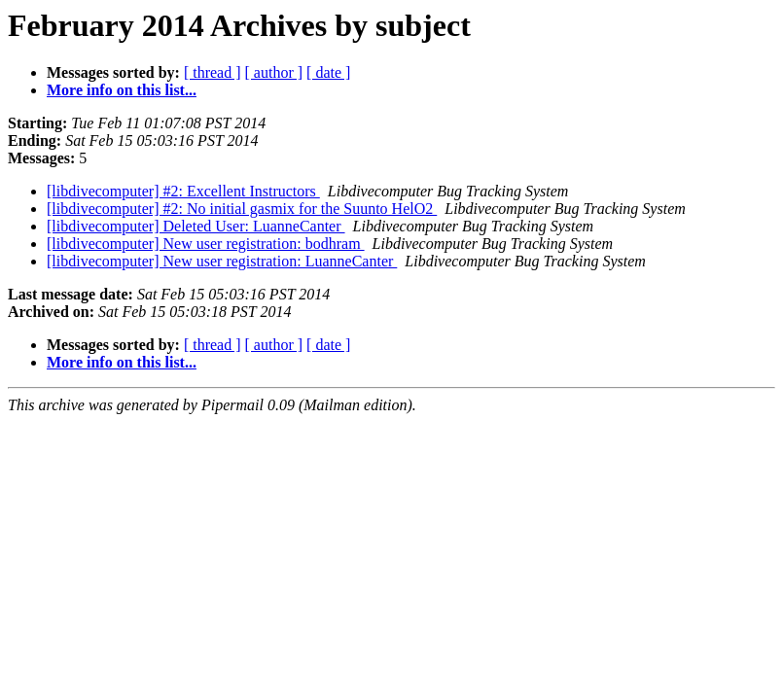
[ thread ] (213, 72)
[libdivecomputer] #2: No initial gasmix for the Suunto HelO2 (242, 209)
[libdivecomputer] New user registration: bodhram (206, 244)
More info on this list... (122, 90)
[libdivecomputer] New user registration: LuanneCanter (222, 261)
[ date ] (328, 72)
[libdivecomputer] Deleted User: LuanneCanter (196, 226)
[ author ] (274, 72)
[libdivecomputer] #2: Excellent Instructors (183, 191)
